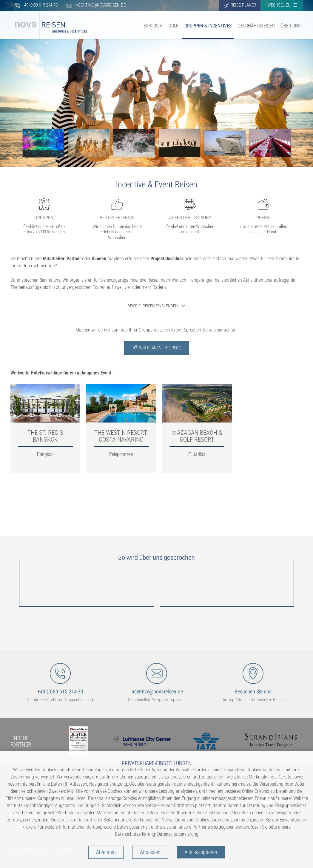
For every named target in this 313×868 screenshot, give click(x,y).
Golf (173, 26)
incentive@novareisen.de (96, 5)
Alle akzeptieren (201, 852)
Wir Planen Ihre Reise (157, 347)
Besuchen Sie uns (253, 679)
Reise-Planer (240, 5)
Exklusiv (153, 26)
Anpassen (150, 852)
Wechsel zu (282, 5)
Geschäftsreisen (256, 26)
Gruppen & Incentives (208, 26)
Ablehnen (106, 852)
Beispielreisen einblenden (153, 306)
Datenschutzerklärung (178, 834)
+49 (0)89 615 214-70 (36, 5)
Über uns (291, 26)
